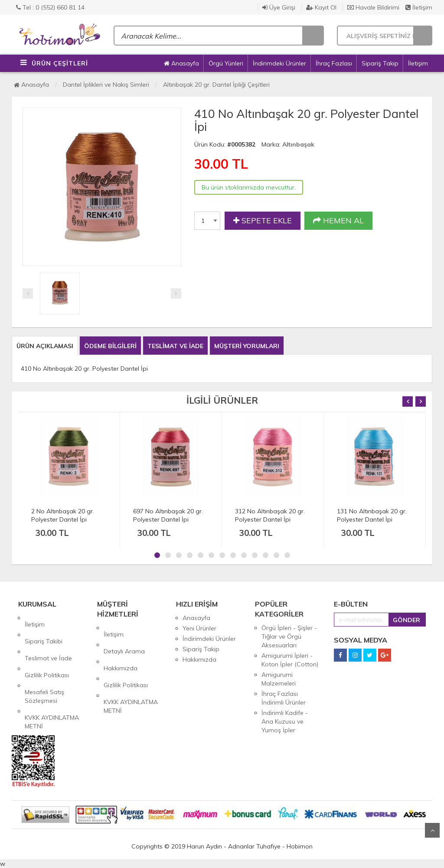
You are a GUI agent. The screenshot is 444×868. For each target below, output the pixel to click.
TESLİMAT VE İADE (175, 346)
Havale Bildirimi (373, 7)
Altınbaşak (298, 144)
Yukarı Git (432, 830)
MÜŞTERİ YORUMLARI (247, 346)
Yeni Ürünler (199, 628)
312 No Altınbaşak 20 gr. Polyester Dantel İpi (270, 515)
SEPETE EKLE (263, 221)
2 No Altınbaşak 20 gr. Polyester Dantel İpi (63, 515)
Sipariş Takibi (44, 628)
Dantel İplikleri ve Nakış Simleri (106, 85)
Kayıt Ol (321, 7)
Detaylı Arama (124, 638)
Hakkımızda (121, 649)
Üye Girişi (279, 7)
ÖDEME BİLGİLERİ (110, 346)
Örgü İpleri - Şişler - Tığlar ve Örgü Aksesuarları (289, 636)
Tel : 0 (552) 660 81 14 (50, 7)
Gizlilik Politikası (47, 649)
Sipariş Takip (380, 63)
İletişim (419, 7)
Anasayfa (181, 63)
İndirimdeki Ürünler (279, 63)
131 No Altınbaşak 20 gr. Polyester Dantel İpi (372, 515)
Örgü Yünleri (226, 63)
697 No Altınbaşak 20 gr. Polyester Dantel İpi (168, 515)
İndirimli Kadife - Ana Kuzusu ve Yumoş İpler (285, 721)
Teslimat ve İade (48, 639)
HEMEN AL (338, 221)
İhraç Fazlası (334, 63)
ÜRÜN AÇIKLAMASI (45, 346)
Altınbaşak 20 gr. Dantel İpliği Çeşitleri (216, 85)
